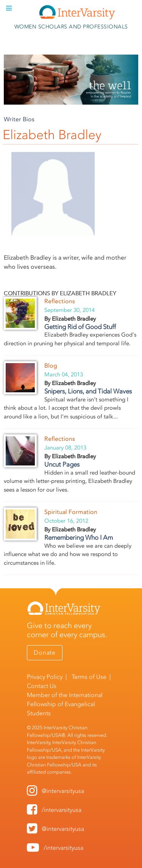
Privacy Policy (45, 677)
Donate (45, 653)
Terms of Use (89, 677)
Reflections (60, 301)
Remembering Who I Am (79, 537)
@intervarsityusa (63, 791)
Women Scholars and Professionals (71, 27)
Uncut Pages (62, 464)
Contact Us (42, 686)
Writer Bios (19, 119)
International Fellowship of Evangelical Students (65, 704)
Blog (51, 366)
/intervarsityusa (62, 810)
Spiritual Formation (71, 512)
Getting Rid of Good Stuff (80, 327)
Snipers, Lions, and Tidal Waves (88, 391)
